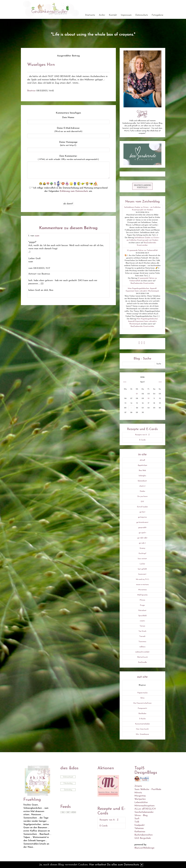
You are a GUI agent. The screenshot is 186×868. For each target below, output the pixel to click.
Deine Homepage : (68, 144)
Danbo (142, 491)
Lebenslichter (141, 802)
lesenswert (142, 574)
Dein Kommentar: (68, 158)
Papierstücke (142, 693)
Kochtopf (142, 553)
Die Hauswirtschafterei (142, 703)
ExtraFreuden (142, 507)
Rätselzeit (142, 611)
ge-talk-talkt (142, 538)
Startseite (90, 15)
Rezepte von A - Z (142, 435)
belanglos (142, 476)
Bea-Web (142, 471)
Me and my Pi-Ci (142, 579)
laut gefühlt (142, 569)
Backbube (142, 714)
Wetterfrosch (142, 657)
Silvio (142, 698)
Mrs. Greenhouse (142, 734)
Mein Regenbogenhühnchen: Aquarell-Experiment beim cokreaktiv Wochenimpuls (143, 321)
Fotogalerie (158, 15)
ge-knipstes (142, 517)
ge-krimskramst (142, 522)
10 (149, 398)
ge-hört (142, 512)
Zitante (138, 786)
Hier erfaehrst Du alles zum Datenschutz (114, 865)
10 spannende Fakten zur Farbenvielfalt (142, 250)
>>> (160, 382)
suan (37, 236)
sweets (142, 621)
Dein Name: (68, 118)
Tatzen (142, 626)
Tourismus (142, 642)
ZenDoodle (142, 662)
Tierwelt (142, 636)
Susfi (137, 819)
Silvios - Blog (141, 815)
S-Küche (142, 719)
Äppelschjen (142, 465)
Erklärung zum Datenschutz (74, 191)
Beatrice (31, 91)
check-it (142, 486)
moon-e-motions (142, 585)
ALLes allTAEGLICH (145, 809)
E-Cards (142, 440)
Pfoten (142, 600)
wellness (142, 647)
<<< (125, 382)
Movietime (142, 590)
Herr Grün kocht (142, 729)
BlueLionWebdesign (144, 848)
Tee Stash (142, 631)
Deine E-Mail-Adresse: (68, 130)
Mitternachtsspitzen (144, 806)
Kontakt (113, 15)
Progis (142, 605)
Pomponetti (142, 708)
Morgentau (140, 796)
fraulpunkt (140, 825)
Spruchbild (142, 616)
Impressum (126, 15)
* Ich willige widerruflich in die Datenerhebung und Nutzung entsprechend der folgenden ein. (68, 190)
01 (137, 394)
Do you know (142, 496)
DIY (142, 502)
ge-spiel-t (142, 533)
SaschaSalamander (144, 812)
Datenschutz (142, 15)
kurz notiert (142, 559)
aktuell (142, 460)
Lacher (142, 564)
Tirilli (137, 822)
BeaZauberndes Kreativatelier (142, 283)
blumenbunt (142, 481)
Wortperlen (140, 799)
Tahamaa (139, 828)
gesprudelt (142, 528)
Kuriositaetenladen (142, 724)
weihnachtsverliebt (142, 652)
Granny (142, 548)
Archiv (102, 15)
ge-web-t (142, 543)
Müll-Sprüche (142, 595)
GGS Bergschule (143, 838)
